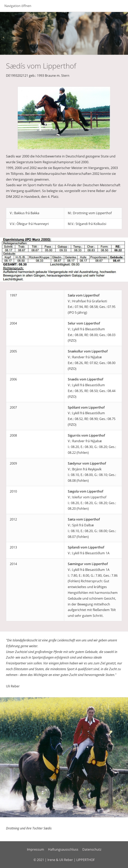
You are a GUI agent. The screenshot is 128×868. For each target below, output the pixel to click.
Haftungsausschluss (63, 849)
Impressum (35, 849)
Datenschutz (92, 849)
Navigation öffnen (18, 6)
